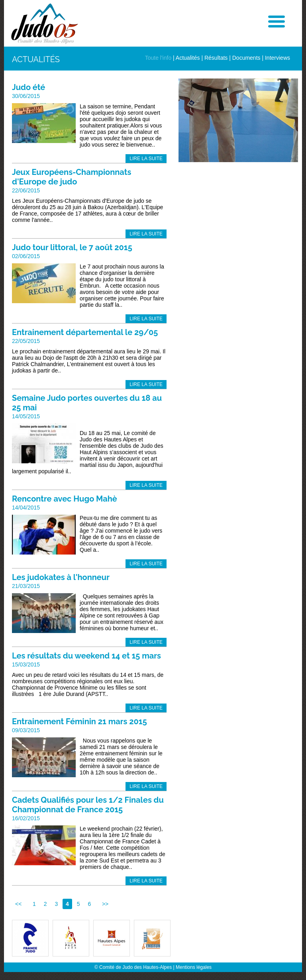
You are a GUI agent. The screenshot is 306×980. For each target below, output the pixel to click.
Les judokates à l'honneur (61, 577)
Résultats (216, 58)
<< (18, 904)
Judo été (28, 87)
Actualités (188, 58)
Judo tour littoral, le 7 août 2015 (72, 247)
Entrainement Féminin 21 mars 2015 (79, 721)
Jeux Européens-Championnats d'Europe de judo (72, 177)
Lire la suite (146, 159)
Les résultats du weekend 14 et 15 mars (86, 656)
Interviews (278, 58)
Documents (246, 58)
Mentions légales (194, 967)
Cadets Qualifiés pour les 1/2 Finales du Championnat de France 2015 (88, 805)
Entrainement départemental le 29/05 (85, 332)
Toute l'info (158, 58)
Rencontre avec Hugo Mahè (65, 499)
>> (105, 904)
